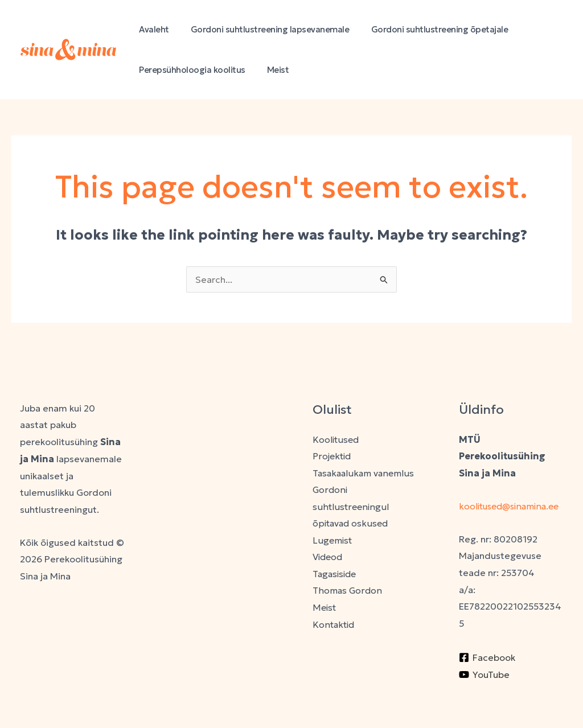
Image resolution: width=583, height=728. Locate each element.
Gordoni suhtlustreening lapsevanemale (263, 29)
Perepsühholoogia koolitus (190, 70)
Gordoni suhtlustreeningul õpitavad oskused (351, 507)
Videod (329, 558)
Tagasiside (336, 574)
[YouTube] (484, 691)
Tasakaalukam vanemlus (364, 473)
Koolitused (336, 439)
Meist (271, 70)
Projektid (332, 456)
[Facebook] (487, 674)
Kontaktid (334, 625)
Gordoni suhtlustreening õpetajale (428, 29)
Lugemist (333, 541)
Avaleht (152, 29)
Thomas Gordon (348, 591)
